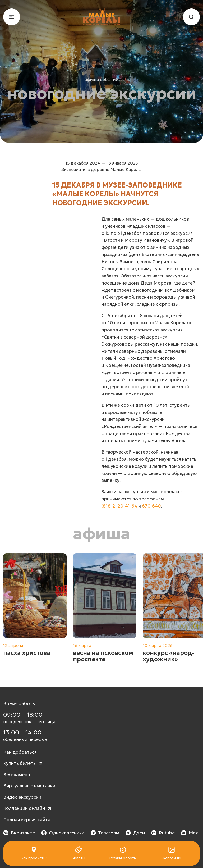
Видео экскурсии (22, 797)
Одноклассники (63, 833)
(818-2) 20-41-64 (119, 506)
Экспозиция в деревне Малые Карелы (101, 169)
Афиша (102, 533)
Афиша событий (101, 79)
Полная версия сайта (27, 820)
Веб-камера (17, 775)
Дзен (135, 833)
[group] (35, 611)
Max (190, 833)
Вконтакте (19, 833)
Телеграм (105, 833)
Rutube (163, 833)
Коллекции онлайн (28, 809)
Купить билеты (24, 764)
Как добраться (20, 752)
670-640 (151, 506)
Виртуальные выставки (29, 786)
